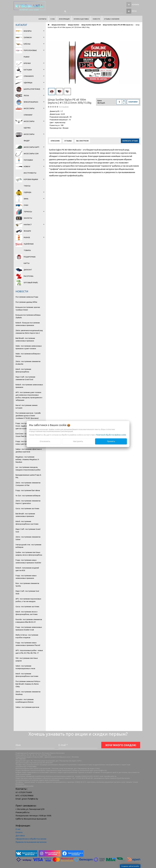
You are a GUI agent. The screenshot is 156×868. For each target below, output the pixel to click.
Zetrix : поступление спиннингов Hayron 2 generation (28, 502)
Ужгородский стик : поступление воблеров (28, 546)
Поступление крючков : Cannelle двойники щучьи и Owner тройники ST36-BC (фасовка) (28, 416)
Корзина (136, 5)
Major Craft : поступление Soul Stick (27, 592)
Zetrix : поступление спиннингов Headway (28, 693)
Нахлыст (28, 224)
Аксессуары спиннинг (29, 112)
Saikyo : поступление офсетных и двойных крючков (29, 450)
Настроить (78, 441)
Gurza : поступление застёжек (27, 508)
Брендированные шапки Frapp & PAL (28, 476)
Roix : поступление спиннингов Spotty (27, 585)
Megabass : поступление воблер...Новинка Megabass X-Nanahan (27, 459)
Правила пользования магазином (31, 842)
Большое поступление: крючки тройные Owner (28, 308)
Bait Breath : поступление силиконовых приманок (25, 339)
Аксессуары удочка (29, 124)
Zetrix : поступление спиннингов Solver (28, 538)
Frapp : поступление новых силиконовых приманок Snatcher (28, 561)
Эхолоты (28, 218)
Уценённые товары (29, 247)
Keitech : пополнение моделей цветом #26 (27, 569)
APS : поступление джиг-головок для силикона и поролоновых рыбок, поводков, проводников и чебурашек (29, 396)
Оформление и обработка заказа (31, 839)
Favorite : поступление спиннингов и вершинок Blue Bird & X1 (29, 621)
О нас (18, 829)
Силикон (28, 37)
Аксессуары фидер (29, 137)
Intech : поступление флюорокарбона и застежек (27, 675)
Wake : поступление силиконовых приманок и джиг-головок (29, 347)
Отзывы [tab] (68, 141)
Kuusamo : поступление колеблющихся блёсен (25, 701)
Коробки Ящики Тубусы (31, 183)
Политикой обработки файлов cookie (111, 435)
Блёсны (27, 44)
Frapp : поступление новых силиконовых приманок (26, 577)
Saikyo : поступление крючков (27, 707)
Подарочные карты (30, 260)
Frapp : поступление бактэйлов (28, 490)
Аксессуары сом (31, 154)
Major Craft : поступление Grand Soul (28, 530)
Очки (26, 205)
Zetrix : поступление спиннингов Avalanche (28, 363)
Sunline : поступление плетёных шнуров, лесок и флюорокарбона (29, 554)
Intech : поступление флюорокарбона (23, 370)
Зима (26, 199)
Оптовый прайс (31, 283)
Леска (26, 95)
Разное (27, 237)
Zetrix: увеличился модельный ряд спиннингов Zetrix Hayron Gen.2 (29, 332)
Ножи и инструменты (30, 170)
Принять (111, 441)
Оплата (19, 832)
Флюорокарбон (31, 102)
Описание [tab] (55, 141)
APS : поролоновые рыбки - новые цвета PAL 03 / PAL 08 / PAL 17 (29, 652)
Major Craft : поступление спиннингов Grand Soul (25, 378)
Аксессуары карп (31, 147)
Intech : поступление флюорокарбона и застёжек (27, 523)
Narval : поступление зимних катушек (27, 407)
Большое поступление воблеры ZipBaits (28, 316)
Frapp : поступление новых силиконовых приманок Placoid (28, 644)
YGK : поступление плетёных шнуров (27, 659)
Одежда (27, 192)
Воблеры (28, 31)
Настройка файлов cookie (25, 786)
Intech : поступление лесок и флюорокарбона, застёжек (27, 613)
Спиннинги (29, 76)
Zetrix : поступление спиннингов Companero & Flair (28, 484)
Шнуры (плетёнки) (32, 89)
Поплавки (28, 160)
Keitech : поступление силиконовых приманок (29, 386)
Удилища (28, 83)
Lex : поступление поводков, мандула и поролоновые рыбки (28, 468)
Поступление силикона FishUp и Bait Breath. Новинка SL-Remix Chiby (28, 684)
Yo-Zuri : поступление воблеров (28, 496)
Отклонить (45, 441)
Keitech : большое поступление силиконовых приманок (28, 324)
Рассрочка (29, 276)
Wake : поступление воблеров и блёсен (28, 355)
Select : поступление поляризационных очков (25, 667)
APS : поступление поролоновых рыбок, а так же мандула (28, 600)
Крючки (27, 63)
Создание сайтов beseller (130, 866)
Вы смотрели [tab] (82, 141)
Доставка (20, 836)
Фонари (27, 231)
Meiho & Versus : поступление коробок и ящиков (27, 636)
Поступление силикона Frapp (27, 297)
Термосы (28, 212)
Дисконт (28, 270)
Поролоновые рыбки (30, 54)
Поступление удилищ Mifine (26, 302)
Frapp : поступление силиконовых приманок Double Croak (29, 628)
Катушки (28, 70)
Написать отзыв (130, 141)
